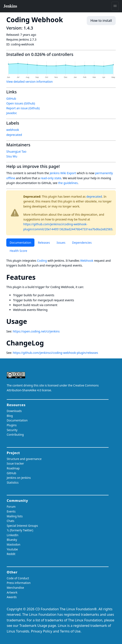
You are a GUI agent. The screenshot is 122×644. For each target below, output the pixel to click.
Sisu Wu (12, 156)
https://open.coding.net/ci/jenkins (36, 331)
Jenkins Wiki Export (63, 173)
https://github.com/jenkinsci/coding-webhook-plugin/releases (55, 353)
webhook (13, 130)
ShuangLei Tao (16, 151)
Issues (61, 243)
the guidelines (68, 183)
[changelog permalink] (48, 343)
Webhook (87, 261)
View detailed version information (30, 82)
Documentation (20, 243)
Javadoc (12, 113)
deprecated (94, 196)
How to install (101, 21)
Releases (44, 243)
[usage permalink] (31, 321)
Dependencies (82, 243)
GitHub (11, 99)
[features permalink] (39, 277)
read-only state (51, 178)
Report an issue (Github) (23, 108)
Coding (42, 261)
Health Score (18, 251)
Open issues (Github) (21, 103)
